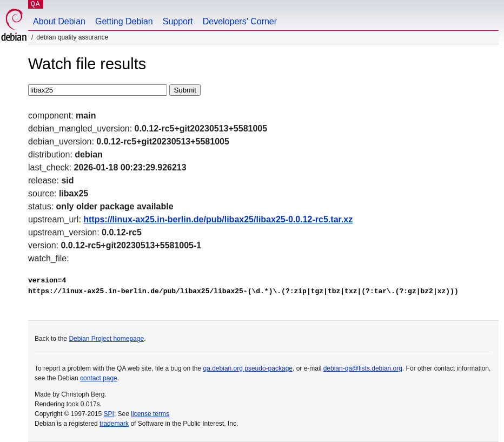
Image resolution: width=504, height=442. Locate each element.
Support (178, 21)
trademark (114, 424)
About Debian (59, 21)
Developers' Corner (240, 21)
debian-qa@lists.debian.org (363, 368)
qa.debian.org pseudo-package (248, 368)
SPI (109, 414)
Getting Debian (124, 21)
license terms (150, 414)
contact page (99, 378)
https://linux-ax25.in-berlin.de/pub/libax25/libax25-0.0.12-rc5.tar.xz (218, 219)
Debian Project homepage (106, 339)
